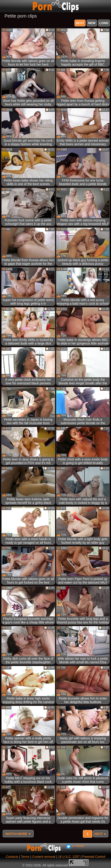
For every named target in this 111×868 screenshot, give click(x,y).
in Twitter (75, 846)
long (104, 23)
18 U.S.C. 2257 (69, 857)
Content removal (44, 857)
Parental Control (94, 857)
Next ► (101, 834)
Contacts (12, 857)
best (80, 23)
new (92, 23)
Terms (25, 857)
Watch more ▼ (18, 834)
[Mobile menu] (4, 6)
